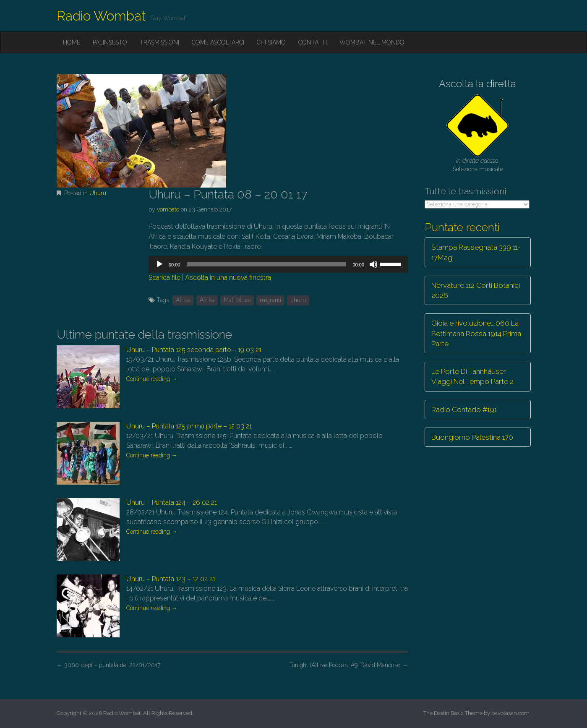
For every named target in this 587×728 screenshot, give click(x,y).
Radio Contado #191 (464, 410)
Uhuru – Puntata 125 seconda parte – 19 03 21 (194, 350)
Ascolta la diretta (477, 84)
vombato (168, 209)
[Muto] (373, 264)
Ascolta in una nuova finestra (228, 278)
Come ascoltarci (218, 42)
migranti (270, 300)
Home (72, 42)
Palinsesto (110, 42)
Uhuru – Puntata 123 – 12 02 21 (171, 579)
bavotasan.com (510, 713)
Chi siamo (271, 42)
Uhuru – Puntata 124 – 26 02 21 (172, 502)
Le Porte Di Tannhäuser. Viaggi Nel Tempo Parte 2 (472, 376)
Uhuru (98, 193)
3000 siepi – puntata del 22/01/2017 (108, 665)
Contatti (313, 42)
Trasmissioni (159, 42)
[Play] (159, 264)
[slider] (266, 264)
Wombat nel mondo (372, 42)
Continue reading (152, 379)
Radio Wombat (101, 16)
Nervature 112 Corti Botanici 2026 (476, 290)
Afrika (207, 300)
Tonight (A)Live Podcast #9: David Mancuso (348, 665)
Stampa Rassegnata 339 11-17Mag (476, 252)
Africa (183, 300)
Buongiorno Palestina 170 (472, 437)
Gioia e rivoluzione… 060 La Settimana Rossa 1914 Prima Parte (476, 333)
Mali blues (237, 300)
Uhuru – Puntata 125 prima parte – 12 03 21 (189, 426)
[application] (278, 264)
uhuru (298, 300)
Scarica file (164, 278)
